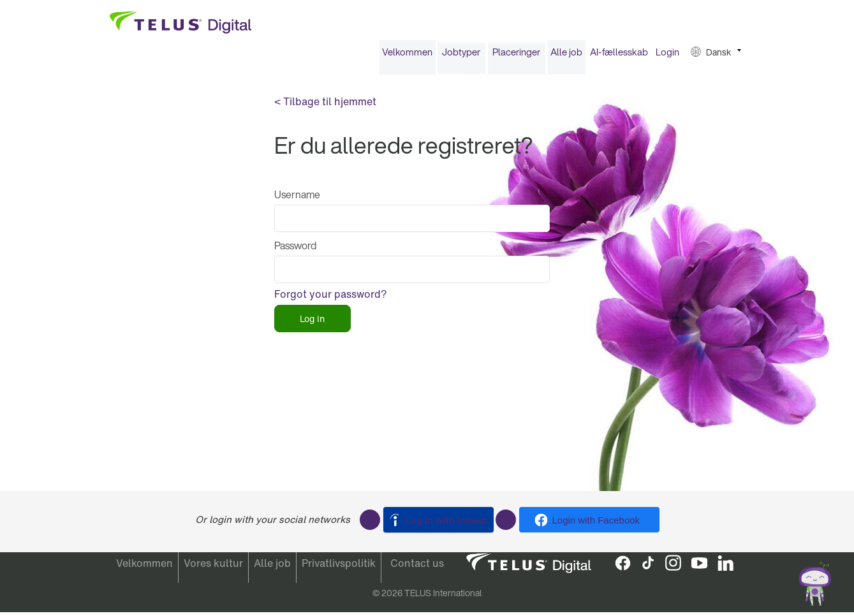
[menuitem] (408, 56)
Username (297, 199)
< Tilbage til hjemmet (325, 106)
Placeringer (516, 56)
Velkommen (407, 56)
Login (667, 56)
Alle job (566, 56)
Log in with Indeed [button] (446, 520)
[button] (716, 56)
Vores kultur (213, 568)
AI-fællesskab (619, 56)
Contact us (417, 568)
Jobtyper (461, 56)
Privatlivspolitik (339, 568)
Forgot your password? (331, 298)
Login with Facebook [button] (596, 520)
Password (295, 250)
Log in (312, 323)
